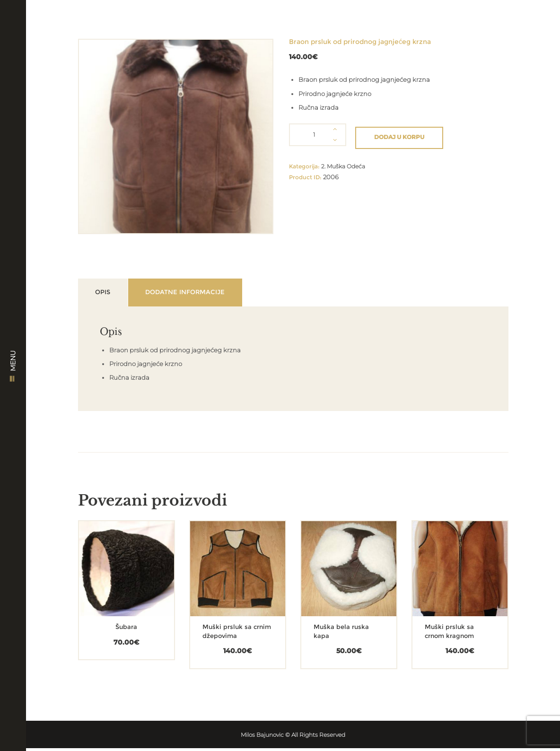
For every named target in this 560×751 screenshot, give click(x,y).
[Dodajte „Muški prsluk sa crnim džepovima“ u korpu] (223, 585)
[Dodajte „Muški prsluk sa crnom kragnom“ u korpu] (445, 585)
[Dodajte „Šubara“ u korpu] (112, 585)
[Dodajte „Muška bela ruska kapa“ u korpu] (334, 585)
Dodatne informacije (204, 294)
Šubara (127, 630)
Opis (109, 294)
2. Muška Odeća (345, 164)
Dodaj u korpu (400, 135)
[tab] (109, 294)
